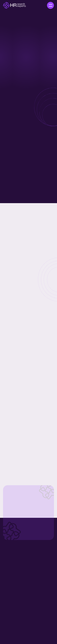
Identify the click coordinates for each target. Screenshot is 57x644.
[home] (14, 5)
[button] (50, 5)
